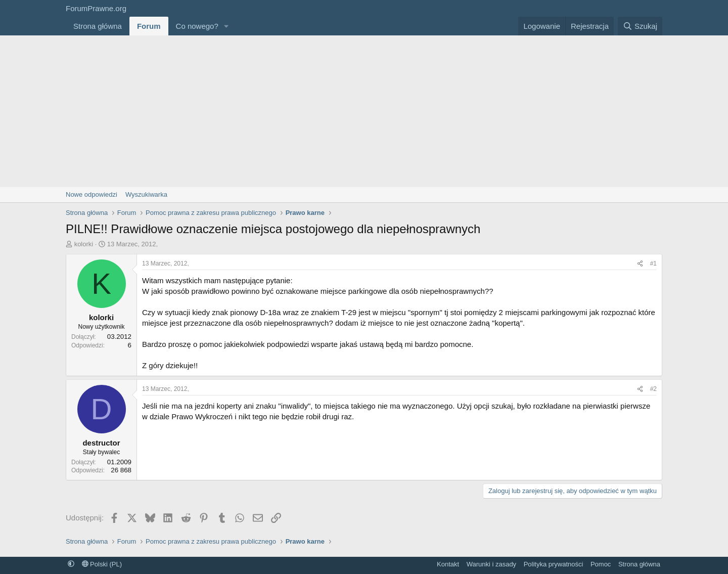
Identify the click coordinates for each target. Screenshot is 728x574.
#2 (653, 389)
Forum (149, 26)
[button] (226, 26)
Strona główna (98, 26)
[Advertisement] (364, 111)
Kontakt (448, 564)
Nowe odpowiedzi (92, 194)
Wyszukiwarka (146, 194)
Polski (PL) (102, 564)
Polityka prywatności (554, 564)
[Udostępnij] (640, 264)
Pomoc (601, 564)
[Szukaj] (640, 26)
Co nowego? (197, 26)
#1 (653, 263)
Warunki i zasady (492, 564)
